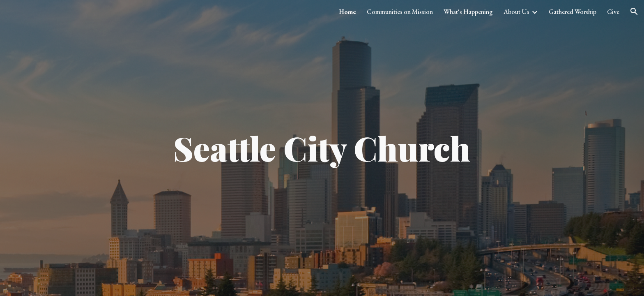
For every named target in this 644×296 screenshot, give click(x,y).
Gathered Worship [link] (573, 12)
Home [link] (347, 12)
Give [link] (613, 12)
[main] (322, 148)
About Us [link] (516, 12)
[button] (634, 12)
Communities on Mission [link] (400, 12)
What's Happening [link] (468, 12)
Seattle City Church (322, 148)
